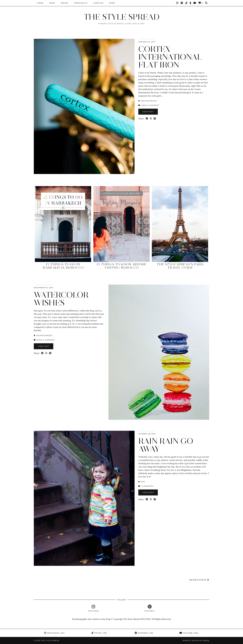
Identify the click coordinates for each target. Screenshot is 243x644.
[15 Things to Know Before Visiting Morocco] (122, 224)
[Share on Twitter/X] (151, 119)
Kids (143, 482)
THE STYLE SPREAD (122, 17)
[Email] (195, 3)
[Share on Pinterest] (155, 119)
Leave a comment (149, 105)
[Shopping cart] (201, 3)
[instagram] (93, 608)
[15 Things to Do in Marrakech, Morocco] (63, 224)
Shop (112, 3)
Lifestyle (98, 3)
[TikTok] (186, 3)
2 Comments (146, 486)
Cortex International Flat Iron (170, 57)
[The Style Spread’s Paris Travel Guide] (180, 224)
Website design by (196, 640)
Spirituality (81, 3)
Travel (65, 3)
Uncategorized (149, 101)
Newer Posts (199, 580)
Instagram (54, 633)
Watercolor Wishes (61, 299)
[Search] (206, 3)
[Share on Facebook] (147, 119)
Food (52, 3)
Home (40, 3)
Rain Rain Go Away (166, 445)
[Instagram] (177, 3)
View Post (148, 112)
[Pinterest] (182, 3)
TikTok (99, 633)
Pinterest (144, 633)
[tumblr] (191, 3)
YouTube (189, 633)
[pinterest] (150, 608)
